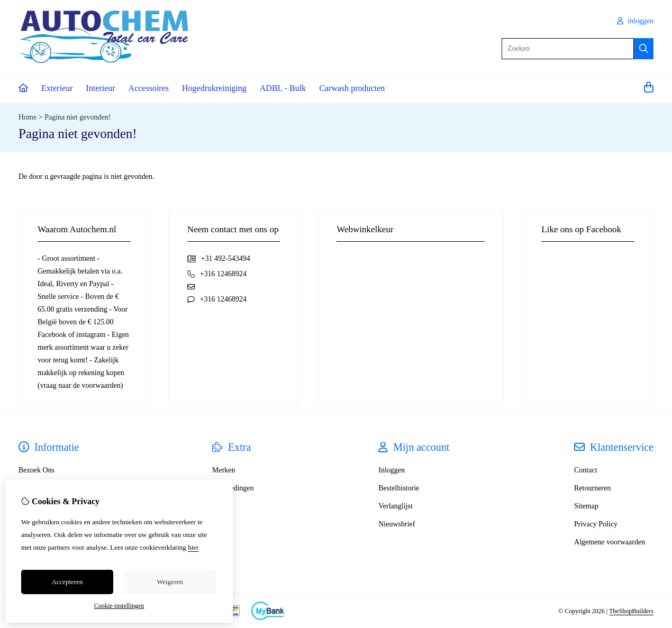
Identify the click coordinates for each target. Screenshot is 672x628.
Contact (586, 470)
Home (28, 117)
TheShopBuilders (631, 611)
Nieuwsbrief (397, 524)
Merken (224, 470)
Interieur (101, 88)
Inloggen (392, 470)
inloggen (635, 21)
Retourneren (592, 488)
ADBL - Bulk (283, 88)
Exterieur (57, 88)
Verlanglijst (396, 506)
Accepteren (67, 582)
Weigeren (170, 582)
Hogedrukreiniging (214, 88)
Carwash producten (352, 88)
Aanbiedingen (233, 488)
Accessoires (149, 88)
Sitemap (586, 506)
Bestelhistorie (399, 488)
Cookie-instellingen (119, 606)
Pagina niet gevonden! (78, 117)
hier (193, 547)
